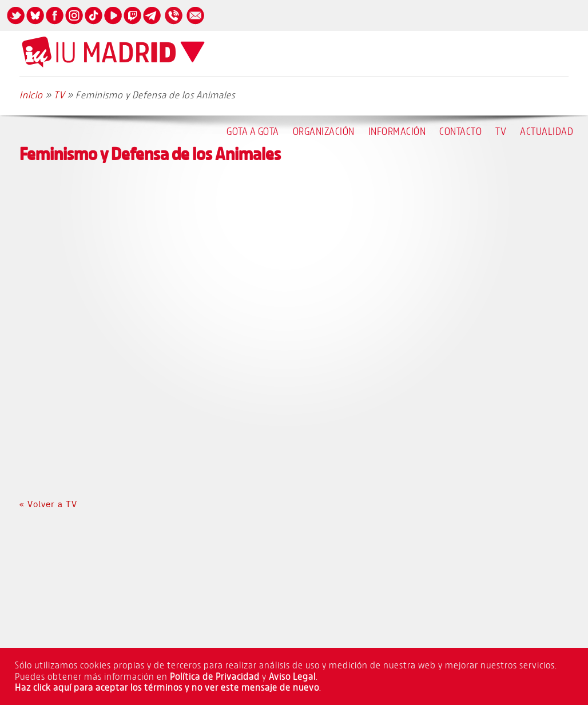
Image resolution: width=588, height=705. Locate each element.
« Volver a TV (48, 504)
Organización (324, 131)
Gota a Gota (253, 131)
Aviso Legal (292, 676)
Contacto (460, 131)
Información (397, 131)
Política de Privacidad (215, 676)
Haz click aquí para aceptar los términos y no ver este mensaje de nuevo (167, 687)
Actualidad (547, 131)
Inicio (31, 95)
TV (501, 131)
